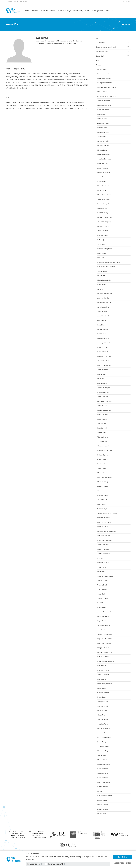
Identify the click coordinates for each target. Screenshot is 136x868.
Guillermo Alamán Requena (107, 87)
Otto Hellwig (102, 320)
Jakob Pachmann (103, 545)
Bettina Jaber (102, 374)
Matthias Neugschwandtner (107, 531)
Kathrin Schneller (103, 657)
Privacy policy (119, 863)
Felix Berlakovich (103, 132)
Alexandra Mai (102, 500)
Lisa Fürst (101, 258)
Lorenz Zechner (103, 805)
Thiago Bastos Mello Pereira (107, 513)
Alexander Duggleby (104, 222)
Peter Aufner (102, 114)
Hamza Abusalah (103, 74)
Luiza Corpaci (102, 190)
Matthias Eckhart (103, 226)
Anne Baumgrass (103, 123)
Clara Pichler (102, 567)
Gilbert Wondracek (104, 782)
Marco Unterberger (104, 728)
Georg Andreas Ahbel (105, 83)
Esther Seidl (102, 666)
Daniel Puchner (103, 603)
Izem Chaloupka (103, 181)
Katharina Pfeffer (103, 563)
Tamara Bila (102, 137)
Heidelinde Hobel (103, 334)
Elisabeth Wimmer (104, 764)
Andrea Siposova (103, 675)
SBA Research (13, 11)
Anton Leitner (102, 468)
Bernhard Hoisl (103, 352)
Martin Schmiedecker (105, 652)
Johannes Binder (103, 141)
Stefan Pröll (101, 594)
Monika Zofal (102, 814)
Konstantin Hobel (103, 338)
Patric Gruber (102, 285)
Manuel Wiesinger (104, 760)
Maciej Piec (101, 571)
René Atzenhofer (103, 110)
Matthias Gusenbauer (105, 294)
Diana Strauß (102, 697)
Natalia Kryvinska (103, 455)
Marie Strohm (102, 711)
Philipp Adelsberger (104, 78)
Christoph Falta (103, 235)
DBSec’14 (12, 88)
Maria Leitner (102, 473)
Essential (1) (34, 864)
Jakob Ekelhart (103, 231)
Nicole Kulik (102, 464)
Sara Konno (102, 433)
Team (128, 24)
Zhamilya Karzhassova (105, 401)
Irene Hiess (101, 325)
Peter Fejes (101, 240)
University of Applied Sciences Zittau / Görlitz (62, 108)
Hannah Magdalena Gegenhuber (109, 262)
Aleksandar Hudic (104, 361)
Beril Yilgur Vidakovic (105, 796)
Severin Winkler (103, 773)
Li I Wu (100, 791)
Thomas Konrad (103, 437)
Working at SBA (98, 11)
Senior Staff (100, 56)
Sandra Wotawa (103, 787)
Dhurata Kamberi (103, 392)
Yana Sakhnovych (104, 625)
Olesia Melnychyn (104, 518)
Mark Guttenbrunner (104, 302)
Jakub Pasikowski (104, 554)
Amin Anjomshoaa (104, 101)
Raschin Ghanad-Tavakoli (106, 267)
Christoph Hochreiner (105, 343)
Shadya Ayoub (102, 119)
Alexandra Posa (103, 581)
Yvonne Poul (102, 585)
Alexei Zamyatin (103, 800)
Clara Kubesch (103, 459)
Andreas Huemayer (104, 365)
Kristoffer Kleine (103, 428)
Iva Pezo (100, 558)
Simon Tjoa (101, 715)
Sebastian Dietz (103, 208)
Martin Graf (101, 276)
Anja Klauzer (102, 424)
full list (22, 88)
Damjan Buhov (103, 164)
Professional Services (48, 11)
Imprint (128, 863)
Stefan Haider (102, 311)
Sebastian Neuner (104, 536)
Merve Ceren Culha (104, 195)
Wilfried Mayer (102, 509)
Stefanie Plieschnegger (105, 576)
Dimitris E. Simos (103, 670)
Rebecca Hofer (103, 347)
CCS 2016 (39, 85)
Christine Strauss (103, 693)
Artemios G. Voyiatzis (105, 733)
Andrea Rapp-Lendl (104, 612)
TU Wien (60, 105)
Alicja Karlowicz (103, 397)
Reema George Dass (105, 204)
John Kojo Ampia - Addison (107, 96)
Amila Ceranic (102, 177)
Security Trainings (64, 11)
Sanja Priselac (102, 589)
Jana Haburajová (103, 307)
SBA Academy (78, 11)
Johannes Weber (103, 746)
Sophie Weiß (102, 755)
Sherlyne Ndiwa (103, 527)
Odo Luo (100, 491)
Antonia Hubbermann (105, 356)
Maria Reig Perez (103, 616)
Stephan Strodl (103, 706)
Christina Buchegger (104, 159)
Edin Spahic (102, 679)
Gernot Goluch (102, 271)
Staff (97, 60)
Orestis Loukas (103, 486)
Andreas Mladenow (104, 522)
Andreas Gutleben (104, 298)
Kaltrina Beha (102, 128)
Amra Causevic (103, 168)
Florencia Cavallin (104, 172)
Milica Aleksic (102, 92)
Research (35, 11)
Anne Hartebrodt (103, 316)
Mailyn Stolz (102, 688)
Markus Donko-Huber (105, 217)
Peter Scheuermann (104, 643)
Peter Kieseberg (103, 415)
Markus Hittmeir (103, 329)
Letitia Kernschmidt (104, 410)
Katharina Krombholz (105, 451)
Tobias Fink (101, 244)
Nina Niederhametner (105, 540)
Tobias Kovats (102, 441)
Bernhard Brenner (104, 155)
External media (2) (55, 864)
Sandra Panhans (103, 549)
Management (100, 43)
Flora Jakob (102, 379)
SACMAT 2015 (68, 85)
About (107, 11)
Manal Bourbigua (103, 146)
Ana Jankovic (102, 383)
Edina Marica (102, 504)
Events (87, 11)
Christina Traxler (103, 724)
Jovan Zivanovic (103, 809)
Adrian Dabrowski (104, 199)
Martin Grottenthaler (104, 280)
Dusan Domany (103, 213)
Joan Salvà (101, 630)
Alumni (98, 65)
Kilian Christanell (103, 186)
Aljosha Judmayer (104, 388)
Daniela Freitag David (105, 249)
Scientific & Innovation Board (106, 47)
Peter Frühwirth (103, 253)
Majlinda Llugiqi (103, 482)
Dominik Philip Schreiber (106, 661)
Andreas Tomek (103, 720)
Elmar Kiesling (102, 419)
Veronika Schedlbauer (105, 634)
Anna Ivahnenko (103, 370)
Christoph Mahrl (103, 495)
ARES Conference (52, 85)
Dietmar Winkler (103, 769)
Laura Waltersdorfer (104, 737)
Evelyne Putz (102, 607)
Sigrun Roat (102, 621)
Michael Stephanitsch (105, 684)
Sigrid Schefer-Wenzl (105, 639)
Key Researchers (102, 51)
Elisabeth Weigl (103, 751)
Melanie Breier (102, 150)
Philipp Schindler (103, 648)
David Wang (102, 742)
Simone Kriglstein (103, 446)
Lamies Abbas (102, 69)
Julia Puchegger (103, 598)
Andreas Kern (102, 406)
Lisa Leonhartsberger (105, 477)
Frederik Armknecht (104, 105)
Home (27, 11)
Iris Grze (100, 289)
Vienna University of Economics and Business (34, 105)
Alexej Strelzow (103, 702)
